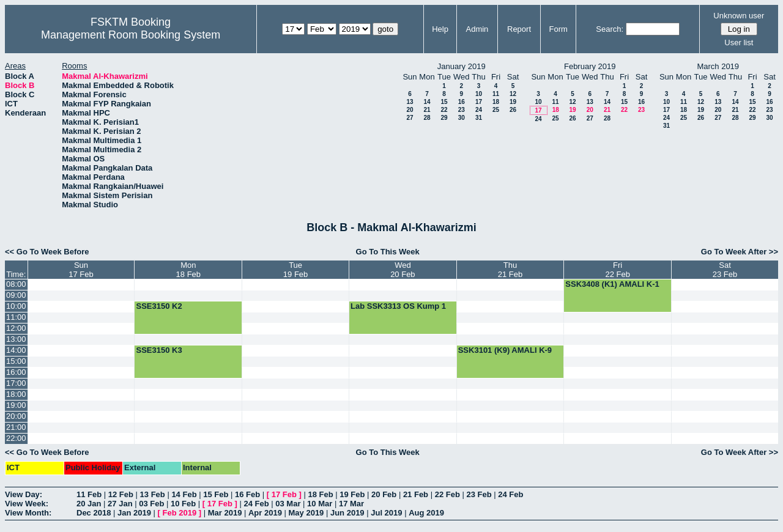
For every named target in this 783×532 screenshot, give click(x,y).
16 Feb (247, 494)
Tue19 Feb (295, 270)
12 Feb (121, 494)
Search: (610, 29)
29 (444, 118)
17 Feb (284, 494)
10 (479, 94)
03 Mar (288, 504)
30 (462, 118)
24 (479, 110)
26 (513, 110)
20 (410, 110)
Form (558, 29)
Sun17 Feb (81, 270)
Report (519, 29)
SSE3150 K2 (159, 306)
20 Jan (89, 504)
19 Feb (352, 494)
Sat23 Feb (725, 270)
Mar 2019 (225, 513)
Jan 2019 (134, 513)
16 (462, 102)
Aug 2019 (426, 513)
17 (479, 102)
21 (427, 110)
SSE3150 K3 (159, 350)
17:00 (16, 383)
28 (427, 118)
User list (739, 42)
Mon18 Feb (188, 270)
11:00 (16, 317)
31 (479, 118)
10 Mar (320, 504)
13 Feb (153, 494)
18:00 (16, 394)
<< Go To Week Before (47, 252)
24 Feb (510, 494)
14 (427, 102)
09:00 (16, 295)
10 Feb (183, 504)
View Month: (28, 513)
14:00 (16, 350)
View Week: (27, 504)
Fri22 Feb (617, 270)
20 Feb (384, 494)
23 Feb (479, 494)
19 (513, 102)
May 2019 (306, 513)
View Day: (24, 494)
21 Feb (416, 494)
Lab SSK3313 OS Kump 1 (398, 306)
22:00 (16, 438)
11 (496, 94)
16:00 (16, 372)
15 (444, 102)
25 (496, 110)
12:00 (16, 328)
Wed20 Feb (403, 270)
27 (410, 118)
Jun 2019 (347, 513)
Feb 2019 (180, 513)
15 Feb (216, 494)
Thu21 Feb (510, 270)
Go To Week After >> (740, 252)
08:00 (16, 284)
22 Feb (447, 494)
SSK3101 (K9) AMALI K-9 (505, 350)
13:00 (16, 339)
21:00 (16, 427)
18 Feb (320, 494)
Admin (477, 29)
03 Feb (151, 504)
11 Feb (89, 494)
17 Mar (351, 504)
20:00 (16, 416)
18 (496, 102)
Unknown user (739, 16)
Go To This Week (388, 252)
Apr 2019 (265, 513)
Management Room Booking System (131, 35)
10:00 (16, 306)
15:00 (16, 361)
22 (444, 110)
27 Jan (120, 504)
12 (513, 94)
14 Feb (184, 494)
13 (410, 102)
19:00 (16, 405)
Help (440, 29)
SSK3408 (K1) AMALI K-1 (612, 284)
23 (462, 110)
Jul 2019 (386, 513)
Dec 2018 (94, 513)
